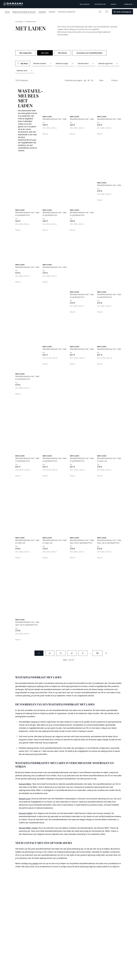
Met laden (45, 53)
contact (35, 863)
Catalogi (52, 12)
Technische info (100, 4)
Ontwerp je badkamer (67, 12)
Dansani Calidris (26, 813)
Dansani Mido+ (25, 784)
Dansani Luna (25, 799)
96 (92, 80)
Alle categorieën (26, 53)
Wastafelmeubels (31, 22)
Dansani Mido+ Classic (28, 828)
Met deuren (63, 53)
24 (85, 80)
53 (97, 653)
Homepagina (20, 22)
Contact (113, 4)
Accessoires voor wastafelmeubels (89, 53)
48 (88, 80)
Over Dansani (85, 4)
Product (115, 80)
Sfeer (101, 80)
